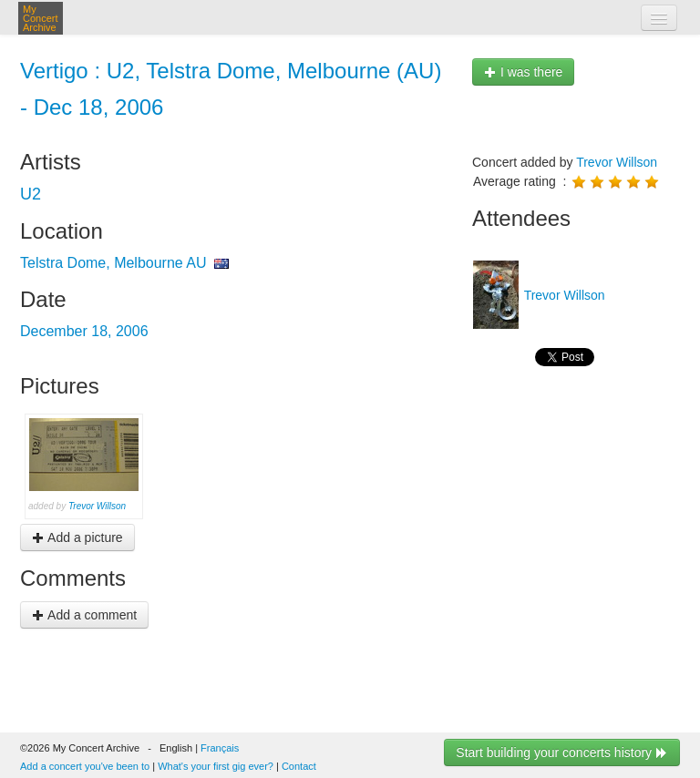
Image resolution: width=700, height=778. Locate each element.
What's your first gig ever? (216, 766)
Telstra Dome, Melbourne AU (113, 263)
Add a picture (77, 537)
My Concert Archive (41, 18)
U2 (31, 194)
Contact (299, 766)
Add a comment (84, 615)
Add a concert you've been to (85, 766)
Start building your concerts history (562, 752)
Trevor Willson (97, 506)
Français (220, 748)
